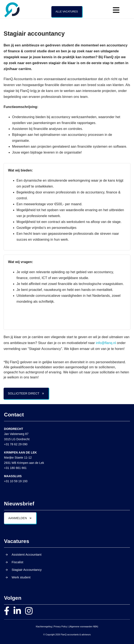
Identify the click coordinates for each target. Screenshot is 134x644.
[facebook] (7, 611)
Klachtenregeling (44, 627)
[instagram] (29, 611)
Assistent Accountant (27, 554)
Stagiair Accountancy (27, 570)
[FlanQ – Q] (12, 3)
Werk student (21, 577)
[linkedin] (17, 611)
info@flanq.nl (106, 343)
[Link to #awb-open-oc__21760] (116, 10)
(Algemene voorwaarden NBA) (83, 627)
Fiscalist (17, 562)
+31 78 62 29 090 (16, 444)
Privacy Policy (60, 627)
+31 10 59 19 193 (16, 481)
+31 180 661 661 (15, 468)
